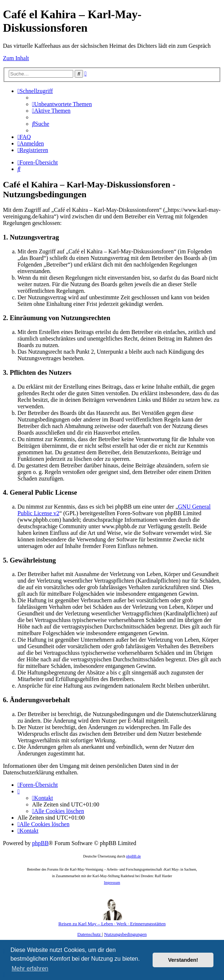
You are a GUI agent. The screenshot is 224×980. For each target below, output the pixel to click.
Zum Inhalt (16, 58)
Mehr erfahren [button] (30, 969)
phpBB (40, 843)
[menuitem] (62, 104)
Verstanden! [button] (183, 960)
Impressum (112, 882)
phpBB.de (133, 856)
